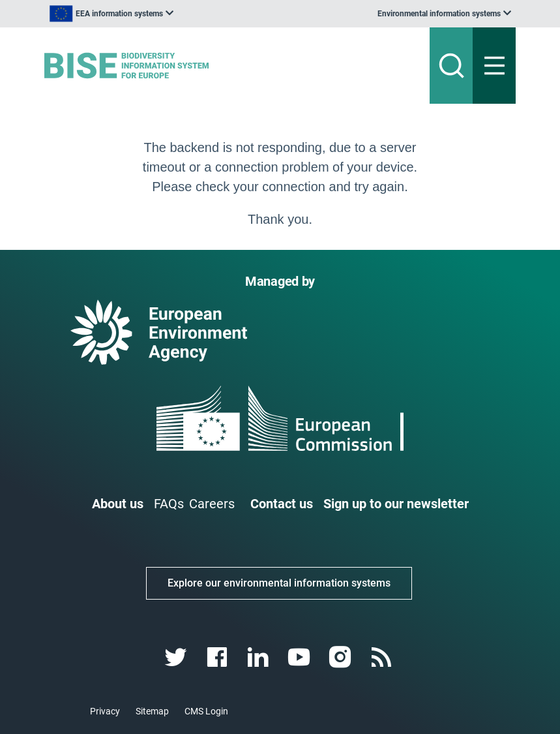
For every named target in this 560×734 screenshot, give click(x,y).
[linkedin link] (259, 657)
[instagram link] (342, 657)
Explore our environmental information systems (279, 583)
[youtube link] (301, 657)
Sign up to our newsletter (396, 504)
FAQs (169, 504)
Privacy (105, 711)
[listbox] (111, 14)
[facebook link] (218, 657)
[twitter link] (177, 657)
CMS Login (206, 711)
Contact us (282, 504)
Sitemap (152, 711)
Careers (212, 504)
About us (118, 504)
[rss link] (383, 657)
